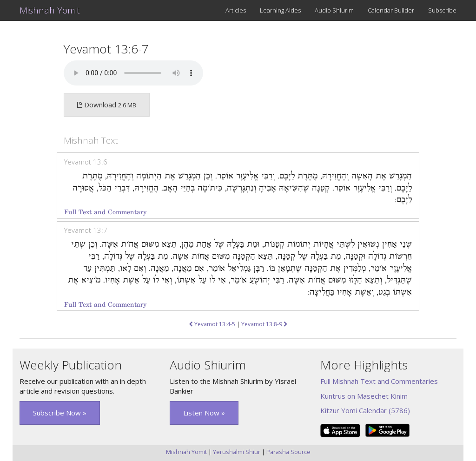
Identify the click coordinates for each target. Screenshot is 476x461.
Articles (236, 10)
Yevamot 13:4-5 (212, 324)
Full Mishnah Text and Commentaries (379, 381)
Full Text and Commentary (105, 212)
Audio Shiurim (334, 10)
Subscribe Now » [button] (60, 413)
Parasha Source (288, 452)
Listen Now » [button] (204, 413)
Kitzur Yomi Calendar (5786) (365, 410)
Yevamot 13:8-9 (264, 324)
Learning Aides (280, 10)
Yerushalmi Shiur (237, 452)
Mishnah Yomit (50, 10)
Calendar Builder (391, 10)
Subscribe (442, 10)
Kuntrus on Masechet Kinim (364, 396)
